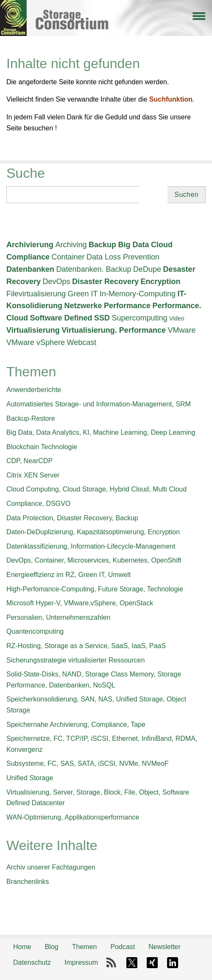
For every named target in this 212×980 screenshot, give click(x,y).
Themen (85, 947)
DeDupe (147, 269)
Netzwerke (83, 306)
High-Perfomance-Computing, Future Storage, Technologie (95, 589)
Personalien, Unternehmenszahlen (58, 617)
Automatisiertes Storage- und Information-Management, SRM (99, 404)
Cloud (162, 245)
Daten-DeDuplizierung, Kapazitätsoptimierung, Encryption (93, 532)
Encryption (161, 282)
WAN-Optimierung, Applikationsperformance (73, 817)
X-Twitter (132, 963)
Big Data (133, 245)
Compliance (28, 257)
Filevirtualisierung (36, 294)
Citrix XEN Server (33, 475)
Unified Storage (30, 778)
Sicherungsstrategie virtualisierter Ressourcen (75, 660)
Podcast (123, 947)
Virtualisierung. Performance (114, 330)
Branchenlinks (28, 882)
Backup (102, 245)
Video (177, 318)
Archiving (71, 245)
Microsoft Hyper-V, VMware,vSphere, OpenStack (80, 603)
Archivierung (30, 245)
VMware (181, 330)
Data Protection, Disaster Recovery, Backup (72, 518)
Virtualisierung (33, 330)
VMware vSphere (36, 342)
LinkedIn (173, 963)
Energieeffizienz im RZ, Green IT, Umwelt (68, 575)
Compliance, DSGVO (38, 504)
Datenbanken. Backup (93, 269)
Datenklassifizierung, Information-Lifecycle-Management (91, 546)
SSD (102, 318)
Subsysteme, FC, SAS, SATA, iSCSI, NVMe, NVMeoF (88, 763)
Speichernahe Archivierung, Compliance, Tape (76, 725)
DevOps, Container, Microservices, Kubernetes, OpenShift (94, 560)
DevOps (57, 282)
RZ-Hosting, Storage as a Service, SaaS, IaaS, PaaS (86, 646)
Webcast (82, 342)
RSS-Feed (112, 963)
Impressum (81, 962)
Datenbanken (30, 269)
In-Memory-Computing (138, 294)
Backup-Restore (31, 418)
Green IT (83, 294)
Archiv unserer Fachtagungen (51, 867)
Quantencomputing (35, 631)
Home (22, 947)
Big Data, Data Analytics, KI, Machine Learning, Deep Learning (101, 432)
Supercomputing (139, 318)
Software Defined (61, 318)
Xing (152, 963)
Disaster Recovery (105, 282)
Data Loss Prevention (123, 257)
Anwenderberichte (34, 390)
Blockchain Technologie (42, 447)
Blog (52, 947)
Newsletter (165, 947)
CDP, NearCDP (29, 461)
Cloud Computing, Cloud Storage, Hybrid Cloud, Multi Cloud (96, 489)
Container (68, 257)
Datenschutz (32, 962)
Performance (127, 306)
